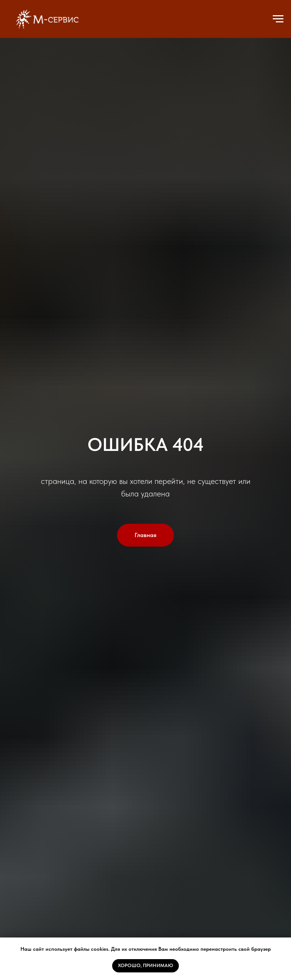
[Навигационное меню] (278, 19)
